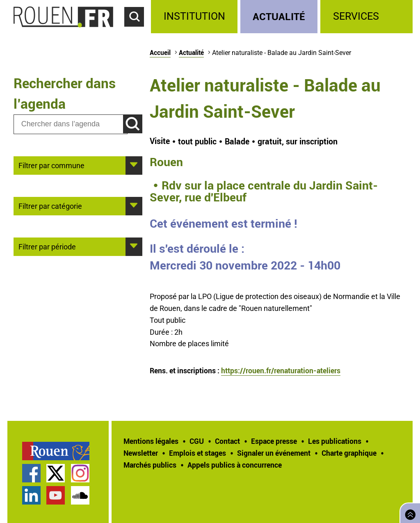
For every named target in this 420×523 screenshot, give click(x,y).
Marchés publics (150, 465)
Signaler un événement (274, 453)
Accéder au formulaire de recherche (138, 31)
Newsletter (141, 453)
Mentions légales (151, 441)
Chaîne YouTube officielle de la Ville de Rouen (56, 495)
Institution (194, 16)
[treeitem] (195, 17)
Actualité (279, 16)
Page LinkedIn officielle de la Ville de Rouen (31, 495)
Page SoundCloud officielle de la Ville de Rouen (80, 495)
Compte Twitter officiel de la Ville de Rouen (56, 473)
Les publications (335, 441)
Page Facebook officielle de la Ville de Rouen (31, 473)
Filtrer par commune (51, 165)
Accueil (160, 53)
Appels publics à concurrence (235, 465)
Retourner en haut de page (409, 512)
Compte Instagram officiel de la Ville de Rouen (80, 473)
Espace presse (274, 441)
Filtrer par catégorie (50, 206)
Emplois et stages (197, 453)
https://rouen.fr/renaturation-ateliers (281, 370)
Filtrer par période (47, 246)
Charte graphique (349, 453)
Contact (227, 441)
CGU (197, 441)
